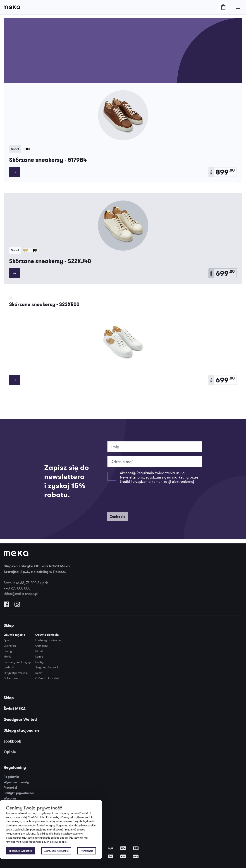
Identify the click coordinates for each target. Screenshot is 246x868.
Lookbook (12, 741)
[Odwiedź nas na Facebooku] (6, 605)
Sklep (9, 625)
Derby (8, 651)
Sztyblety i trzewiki (16, 673)
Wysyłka (10, 798)
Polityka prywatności (19, 793)
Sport (7, 640)
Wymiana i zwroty (16, 782)
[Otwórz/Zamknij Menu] (238, 7)
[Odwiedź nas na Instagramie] (17, 605)
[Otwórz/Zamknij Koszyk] (223, 7)
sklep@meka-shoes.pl (21, 594)
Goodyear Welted (20, 719)
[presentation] (142, 500)
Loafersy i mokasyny (17, 662)
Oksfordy (10, 646)
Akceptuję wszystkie (20, 851)
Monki (7, 656)
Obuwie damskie (47, 635)
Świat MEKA (15, 709)
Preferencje (87, 851)
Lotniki (39, 656)
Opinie (10, 752)
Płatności (10, 788)
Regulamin (11, 777)
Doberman (11, 678)
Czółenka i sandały (48, 678)
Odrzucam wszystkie (56, 851)
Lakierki (9, 667)
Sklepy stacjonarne (22, 730)
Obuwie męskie (14, 635)
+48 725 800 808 (17, 588)
